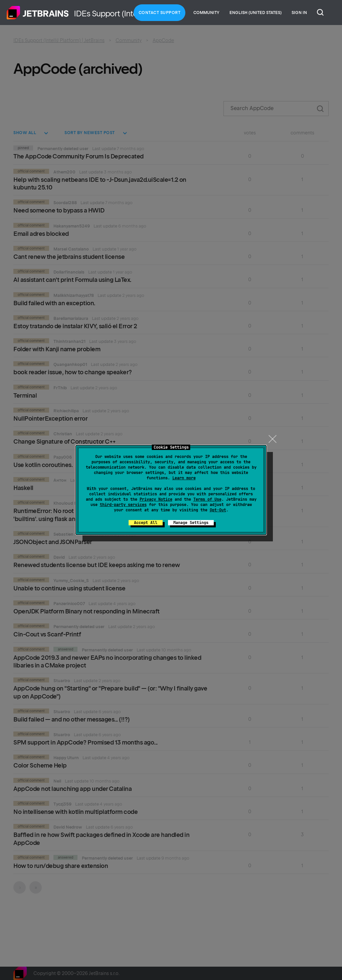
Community (206, 13)
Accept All (146, 523)
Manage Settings (191, 523)
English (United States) (255, 13)
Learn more (184, 478)
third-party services (123, 505)
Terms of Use (207, 499)
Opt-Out (218, 510)
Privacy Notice (156, 499)
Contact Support (160, 13)
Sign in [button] (299, 13)
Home (38, 13)
